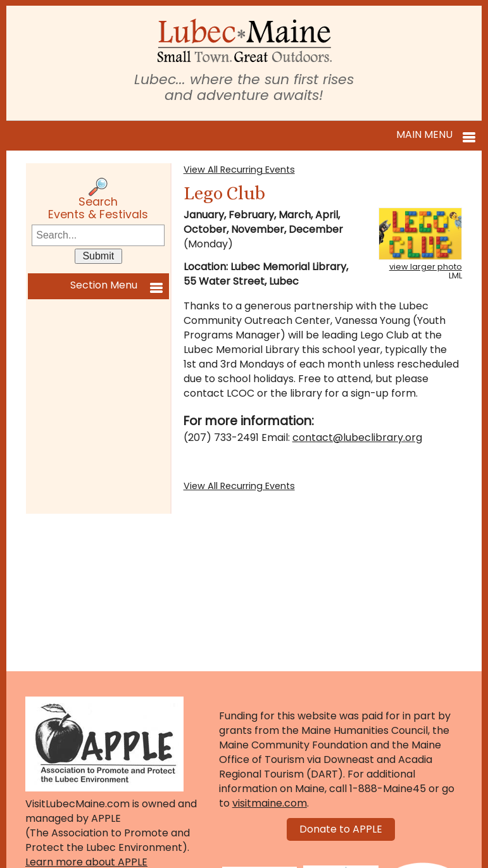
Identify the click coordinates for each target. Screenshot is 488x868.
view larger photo (426, 267)
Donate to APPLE (341, 829)
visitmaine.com (270, 803)
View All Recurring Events (239, 170)
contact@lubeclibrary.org (357, 437)
